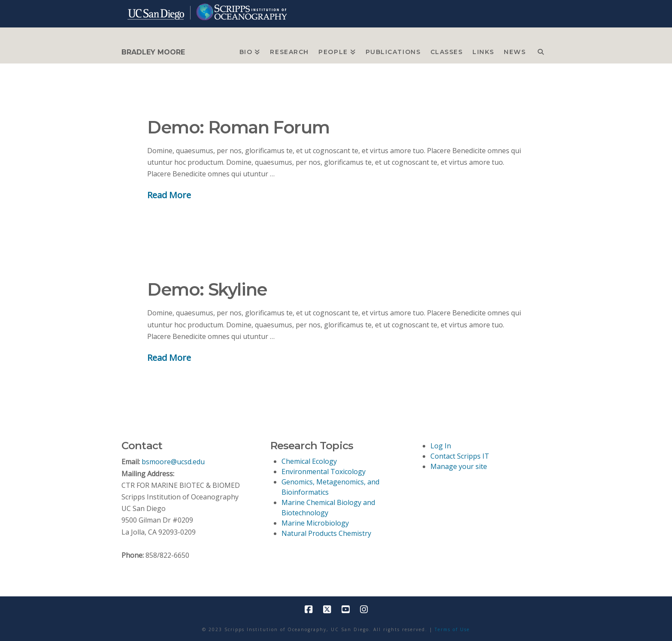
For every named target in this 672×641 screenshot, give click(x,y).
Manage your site (459, 466)
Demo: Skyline (207, 289)
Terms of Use (452, 629)
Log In (441, 446)
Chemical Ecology (309, 461)
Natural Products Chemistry (326, 533)
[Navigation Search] (540, 50)
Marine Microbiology (315, 523)
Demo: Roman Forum (238, 127)
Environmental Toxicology (324, 472)
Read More (169, 195)
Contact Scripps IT (460, 456)
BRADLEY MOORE (153, 52)
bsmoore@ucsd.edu (173, 462)
